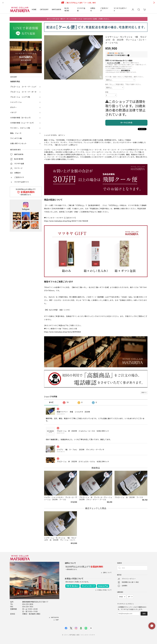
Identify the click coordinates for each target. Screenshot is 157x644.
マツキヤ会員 (81, 9)
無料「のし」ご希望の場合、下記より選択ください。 (124, 84)
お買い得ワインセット (18, 144)
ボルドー (13, 107)
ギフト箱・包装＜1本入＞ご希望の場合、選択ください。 (125, 77)
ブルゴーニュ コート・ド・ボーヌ (23, 92)
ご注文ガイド (104, 9)
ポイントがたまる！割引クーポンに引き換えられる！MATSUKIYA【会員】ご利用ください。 (78, 19)
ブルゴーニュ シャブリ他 (20, 97)
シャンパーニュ (16, 102)
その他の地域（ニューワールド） (23, 123)
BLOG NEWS (67, 9)
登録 (144, 614)
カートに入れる (126, 123)
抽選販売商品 (15, 82)
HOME (34, 10)
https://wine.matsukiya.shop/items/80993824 (62, 332)
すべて (51, 402)
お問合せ (93, 9)
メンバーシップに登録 (113, 63)
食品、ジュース (16, 133)
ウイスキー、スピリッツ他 (20, 128)
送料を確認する (126, 70)
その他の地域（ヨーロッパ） (21, 118)
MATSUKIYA (57, 10)
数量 (107, 92)
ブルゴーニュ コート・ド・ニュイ (23, 87)
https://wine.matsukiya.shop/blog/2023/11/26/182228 (66, 221)
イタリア (13, 113)
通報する (144, 393)
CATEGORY (44, 10)
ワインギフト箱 (16, 138)
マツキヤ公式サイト (120, 9)
